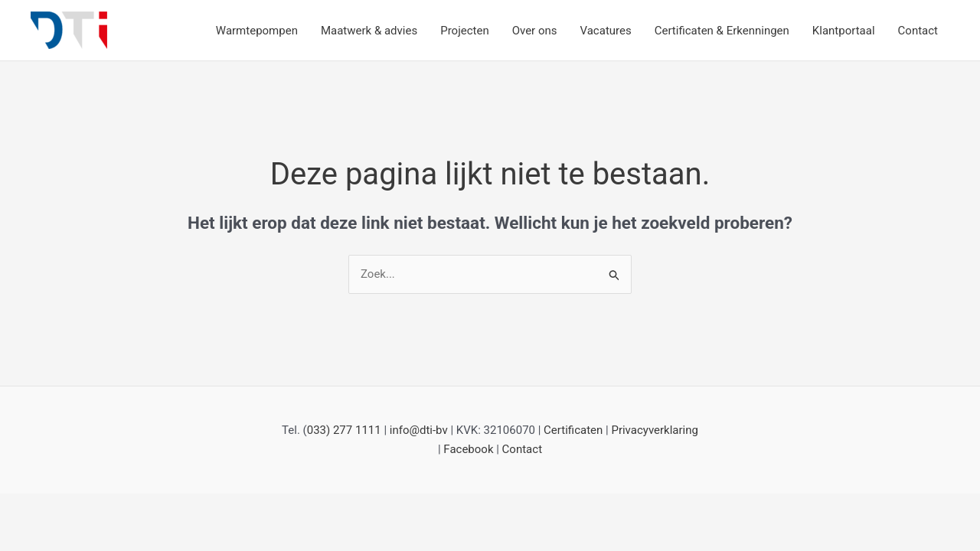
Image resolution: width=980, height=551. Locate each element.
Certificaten (573, 430)
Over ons (535, 31)
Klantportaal (844, 31)
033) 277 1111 (344, 430)
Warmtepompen (257, 31)
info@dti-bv (419, 430)
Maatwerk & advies (369, 31)
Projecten (465, 31)
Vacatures (606, 31)
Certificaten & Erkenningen (722, 31)
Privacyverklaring (655, 430)
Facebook (468, 449)
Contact (918, 31)
